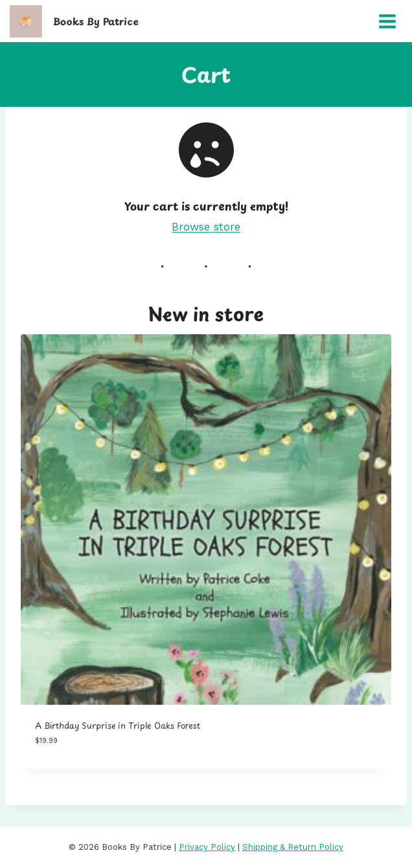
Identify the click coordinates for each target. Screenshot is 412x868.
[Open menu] (387, 21)
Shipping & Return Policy (293, 847)
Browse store (206, 227)
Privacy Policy (207, 847)
